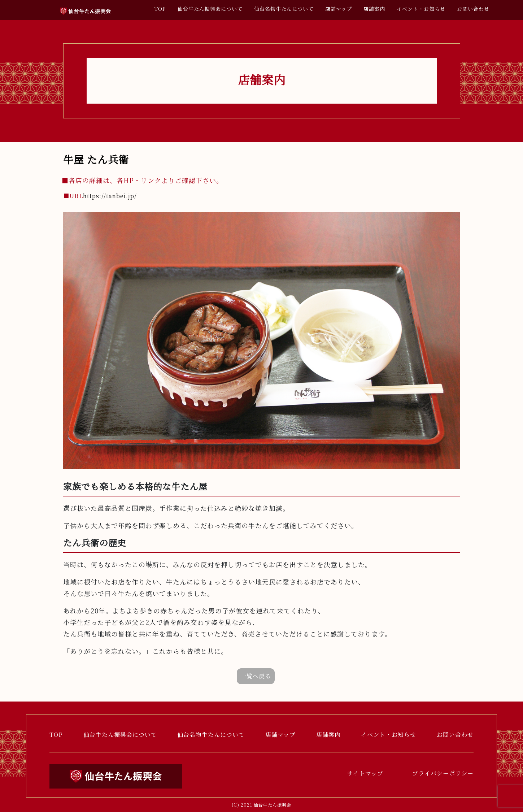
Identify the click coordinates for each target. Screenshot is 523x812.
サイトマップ (365, 773)
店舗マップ (339, 9)
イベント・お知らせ (421, 9)
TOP (160, 9)
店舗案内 (374, 9)
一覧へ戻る (256, 676)
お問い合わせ (473, 9)
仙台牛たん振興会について (210, 9)
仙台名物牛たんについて (284, 9)
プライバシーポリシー (443, 773)
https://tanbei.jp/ (100, 196)
